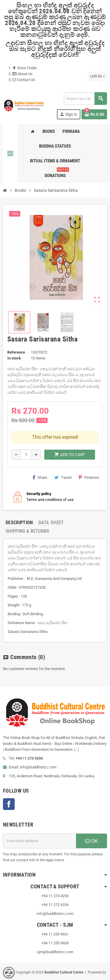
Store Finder (25, 68)
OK (92, 822)
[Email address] (39, 822)
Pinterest (89, 458)
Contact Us (24, 80)
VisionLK (10, 963)
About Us (22, 74)
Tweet (63, 458)
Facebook (9, 785)
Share (40, 458)
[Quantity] (26, 436)
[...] (76, 731)
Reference (16, 352)
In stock (14, 358)
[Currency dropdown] (97, 76)
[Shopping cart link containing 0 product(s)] (94, 114)
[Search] (85, 99)
